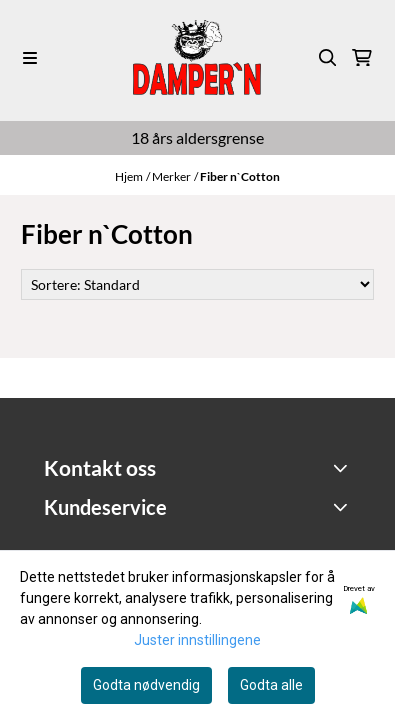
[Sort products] (197, 284)
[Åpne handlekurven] (362, 58)
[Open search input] (328, 58)
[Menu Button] (30, 58)
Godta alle (271, 685)
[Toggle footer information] (342, 468)
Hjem (129, 176)
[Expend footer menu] (342, 507)
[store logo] (197, 57)
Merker (171, 176)
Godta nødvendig (146, 685)
